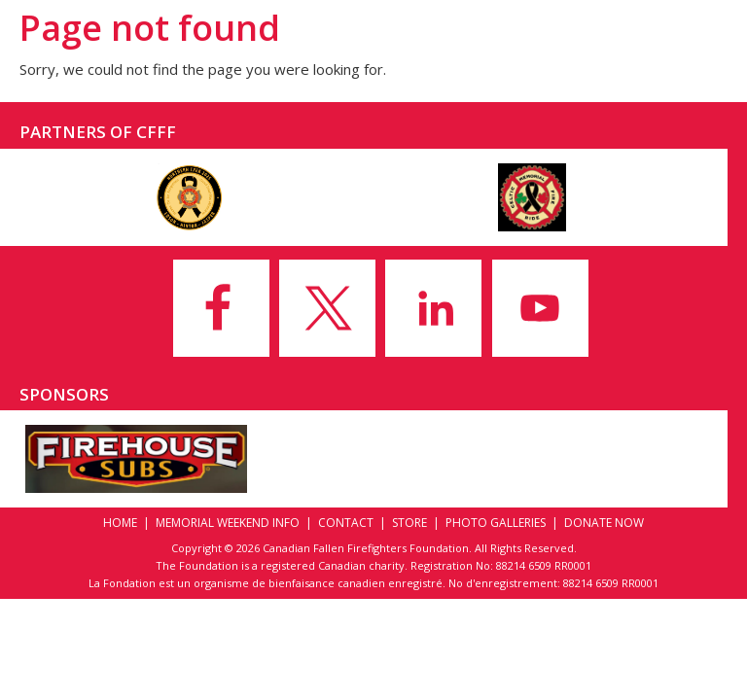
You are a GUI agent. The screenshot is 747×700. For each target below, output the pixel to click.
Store (409, 523)
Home (120, 523)
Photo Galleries (496, 523)
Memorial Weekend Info (228, 523)
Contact (346, 523)
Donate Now (604, 523)
